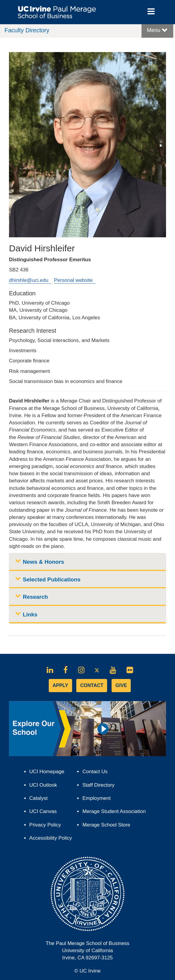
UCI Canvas (46, 813)
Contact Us (95, 772)
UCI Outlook (46, 787)
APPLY (60, 685)
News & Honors (40, 562)
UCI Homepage (50, 773)
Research (32, 597)
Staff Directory (98, 785)
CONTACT (92, 685)
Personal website (75, 280)
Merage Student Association (114, 811)
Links (26, 614)
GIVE (121, 685)
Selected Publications (48, 579)
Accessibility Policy (51, 838)
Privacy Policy (48, 826)
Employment (96, 798)
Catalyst (41, 800)
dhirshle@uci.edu (30, 280)
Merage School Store (109, 826)
